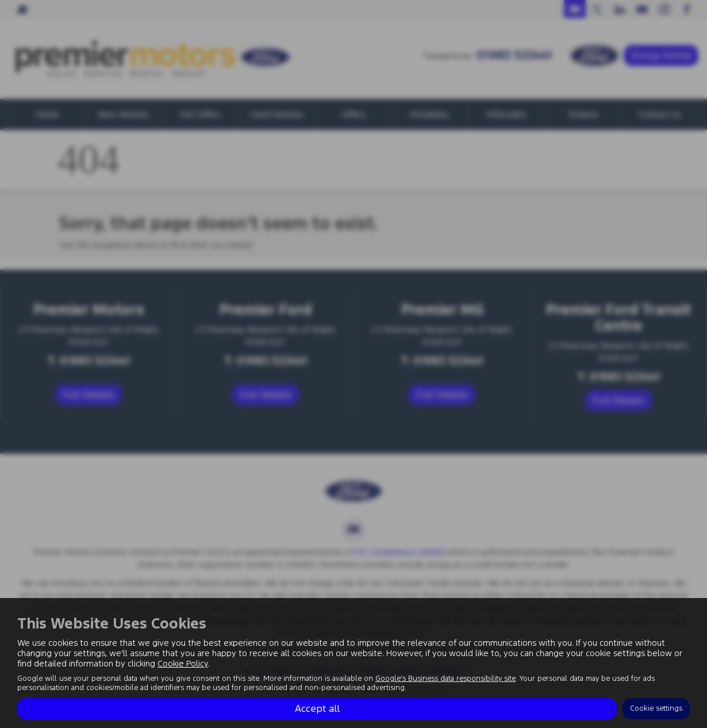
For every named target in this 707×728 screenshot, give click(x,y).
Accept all (317, 708)
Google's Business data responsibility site (445, 679)
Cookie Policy (183, 663)
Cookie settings (656, 708)
